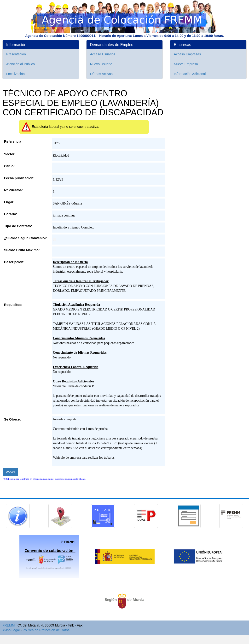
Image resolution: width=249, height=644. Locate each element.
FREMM (9, 625)
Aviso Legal (11, 630)
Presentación (16, 54)
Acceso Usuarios (103, 54)
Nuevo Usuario (101, 64)
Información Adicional (190, 74)
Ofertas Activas (101, 74)
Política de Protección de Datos (46, 630)
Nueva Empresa (186, 64)
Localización (15, 74)
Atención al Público (20, 64)
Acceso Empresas (187, 54)
